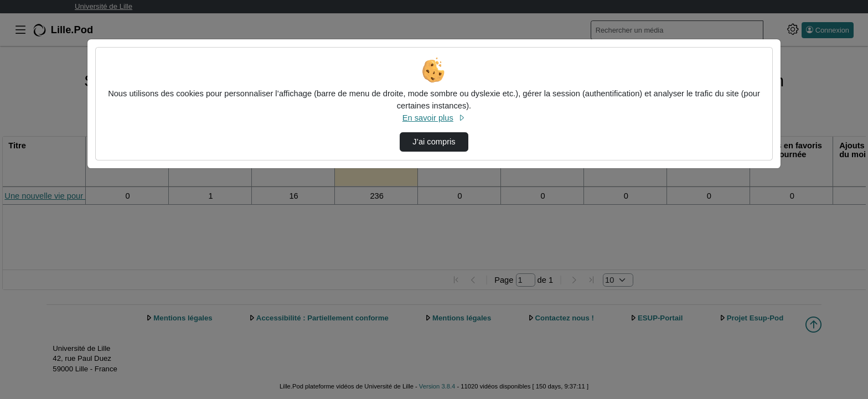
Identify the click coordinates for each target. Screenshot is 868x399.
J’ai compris (434, 142)
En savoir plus (434, 118)
